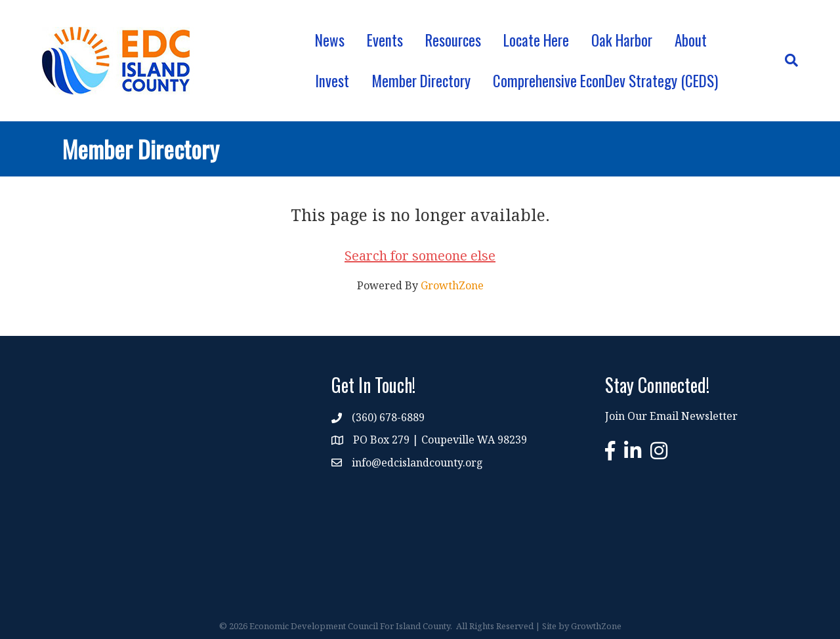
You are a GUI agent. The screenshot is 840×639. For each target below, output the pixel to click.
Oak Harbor (622, 40)
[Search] (786, 60)
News (330, 40)
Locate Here (536, 40)
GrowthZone (452, 285)
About (691, 40)
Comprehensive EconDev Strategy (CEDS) (605, 81)
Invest (332, 81)
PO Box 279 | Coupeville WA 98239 (440, 440)
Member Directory (421, 81)
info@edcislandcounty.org (417, 463)
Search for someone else (420, 256)
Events (385, 40)
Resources (453, 40)
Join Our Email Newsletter (671, 416)
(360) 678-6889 (388, 417)
